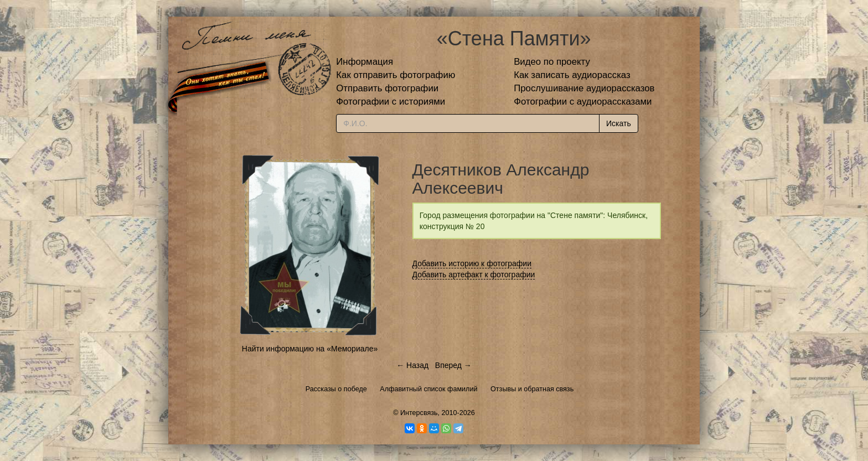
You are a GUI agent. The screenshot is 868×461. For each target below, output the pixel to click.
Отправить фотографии (387, 88)
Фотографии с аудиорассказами (583, 102)
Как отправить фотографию (396, 75)
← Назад (412, 365)
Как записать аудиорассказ (572, 75)
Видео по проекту (552, 62)
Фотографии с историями (391, 102)
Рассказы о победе (336, 389)
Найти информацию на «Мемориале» (310, 349)
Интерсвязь (419, 413)
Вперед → (453, 365)
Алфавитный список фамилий (428, 389)
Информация (365, 62)
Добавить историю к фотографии (472, 263)
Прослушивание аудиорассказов (584, 88)
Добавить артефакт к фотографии (474, 274)
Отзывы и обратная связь (532, 389)
